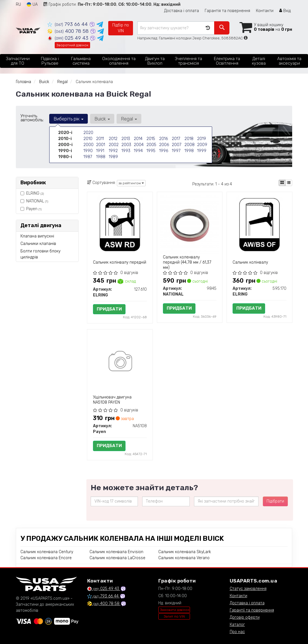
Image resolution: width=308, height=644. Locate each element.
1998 (189, 151)
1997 (176, 151)
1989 (113, 157)
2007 (177, 145)
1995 (151, 151)
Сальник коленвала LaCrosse (117, 558)
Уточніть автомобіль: (32, 118)
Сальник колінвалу (250, 262)
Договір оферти (245, 617)
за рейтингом (131, 183)
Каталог (237, 625)
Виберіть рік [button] (69, 119)
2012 (113, 139)
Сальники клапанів (38, 244)
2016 (163, 139)
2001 (101, 145)
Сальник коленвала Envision (116, 552)
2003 (126, 145)
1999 (202, 151)
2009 (202, 145)
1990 (88, 151)
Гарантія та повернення (227, 11)
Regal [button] (129, 119)
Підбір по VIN (121, 28)
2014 (138, 139)
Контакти (265, 11)
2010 (88, 139)
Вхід (285, 11)
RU (18, 4)
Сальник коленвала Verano (184, 558)
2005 (151, 145)
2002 (114, 145)
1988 (101, 157)
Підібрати (275, 501)
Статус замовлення (248, 589)
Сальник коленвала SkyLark (185, 552)
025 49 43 (69, 38)
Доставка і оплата (181, 11)
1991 (100, 151)
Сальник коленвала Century (47, 552)
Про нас (237, 632)
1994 (138, 151)
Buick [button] (102, 119)
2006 (164, 145)
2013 (126, 139)
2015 (151, 139)
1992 (113, 151)
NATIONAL (34, 201)
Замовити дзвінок (175, 610)
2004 (139, 145)
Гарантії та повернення (252, 610)
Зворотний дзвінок (72, 45)
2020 (88, 133)
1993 (126, 151)
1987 (88, 157)
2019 (202, 139)
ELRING (32, 193)
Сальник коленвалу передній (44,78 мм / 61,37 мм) (187, 262)
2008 (190, 145)
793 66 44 (68, 24)
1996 (164, 151)
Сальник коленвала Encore (46, 558)
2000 (89, 145)
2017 (176, 139)
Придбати (109, 309)
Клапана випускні (37, 236)
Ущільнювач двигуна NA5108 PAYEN (112, 400)
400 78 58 (69, 31)
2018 (189, 139)
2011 (100, 139)
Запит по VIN (174, 616)
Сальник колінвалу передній (120, 262)
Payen (31, 209)
